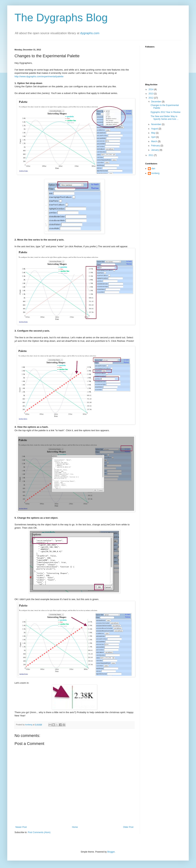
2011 (151, 155)
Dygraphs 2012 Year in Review (166, 112)
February (156, 146)
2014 (151, 89)
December (157, 102)
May (154, 133)
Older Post (128, 827)
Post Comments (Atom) (39, 832)
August (155, 129)
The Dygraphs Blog (61, 18)
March (155, 141)
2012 (151, 98)
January (155, 150)
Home (75, 827)
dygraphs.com (90, 33)
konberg (155, 173)
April (154, 137)
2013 (151, 94)
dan (153, 169)
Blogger (111, 852)
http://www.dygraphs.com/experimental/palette (39, 76)
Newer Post (21, 827)
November (157, 124)
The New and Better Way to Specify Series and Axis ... (165, 118)
